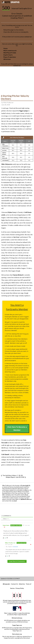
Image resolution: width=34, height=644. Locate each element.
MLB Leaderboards (10, 51)
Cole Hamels (5, 160)
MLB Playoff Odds (10, 53)
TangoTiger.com (17, 625)
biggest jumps (24, 111)
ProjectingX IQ (26, 485)
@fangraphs (6, 584)
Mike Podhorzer (8, 102)
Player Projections (10, 57)
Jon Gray (4, 150)
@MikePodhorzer (26, 499)
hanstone (15, 547)
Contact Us (14, 584)
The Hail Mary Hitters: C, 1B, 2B (13, 475)
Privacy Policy (20, 588)
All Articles (7, 59)
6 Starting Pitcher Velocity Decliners (15, 97)
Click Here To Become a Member (17, 429)
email (15, 501)
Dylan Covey (5, 148)
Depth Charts (8, 55)
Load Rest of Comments (17, 561)
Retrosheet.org (17, 634)
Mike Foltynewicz (7, 164)
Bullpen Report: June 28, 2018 (15, 477)
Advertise (22, 584)
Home (5, 48)
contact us (28, 37)
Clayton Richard (18, 275)
